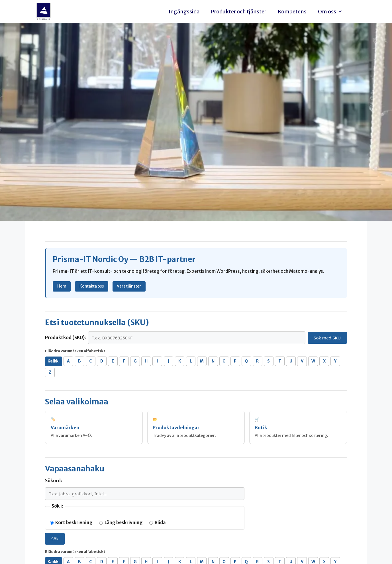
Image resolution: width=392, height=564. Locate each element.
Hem (62, 286)
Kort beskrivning (71, 523)
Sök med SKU (327, 338)
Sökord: (53, 481)
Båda (158, 523)
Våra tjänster (129, 286)
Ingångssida (184, 12)
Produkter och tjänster (239, 12)
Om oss (332, 12)
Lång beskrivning (121, 523)
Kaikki (54, 361)
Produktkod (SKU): (65, 338)
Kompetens (292, 12)
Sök (55, 539)
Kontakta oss (92, 286)
